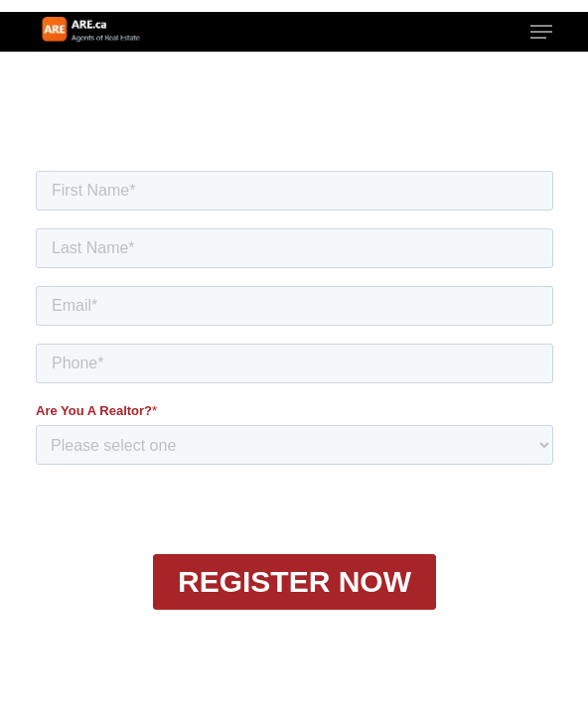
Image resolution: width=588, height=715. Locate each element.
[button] (541, 32)
